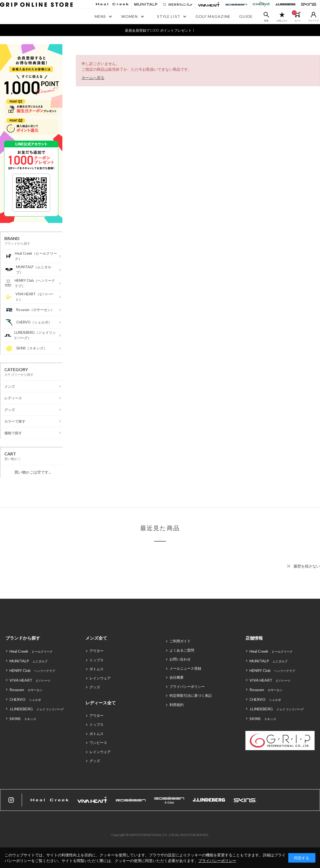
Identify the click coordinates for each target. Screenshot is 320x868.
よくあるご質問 (182, 650)
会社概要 (177, 677)
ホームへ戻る (93, 78)
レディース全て (101, 703)
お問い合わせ (180, 659)
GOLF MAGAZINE (213, 16)
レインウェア (100, 678)
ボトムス (97, 669)
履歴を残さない (307, 566)
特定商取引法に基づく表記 (191, 695)
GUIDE (246, 16)
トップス (97, 660)
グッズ (95, 687)
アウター (97, 651)
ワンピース (98, 743)
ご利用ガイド (180, 641)
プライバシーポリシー (187, 686)
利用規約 (177, 705)
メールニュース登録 (185, 668)
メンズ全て (96, 638)
